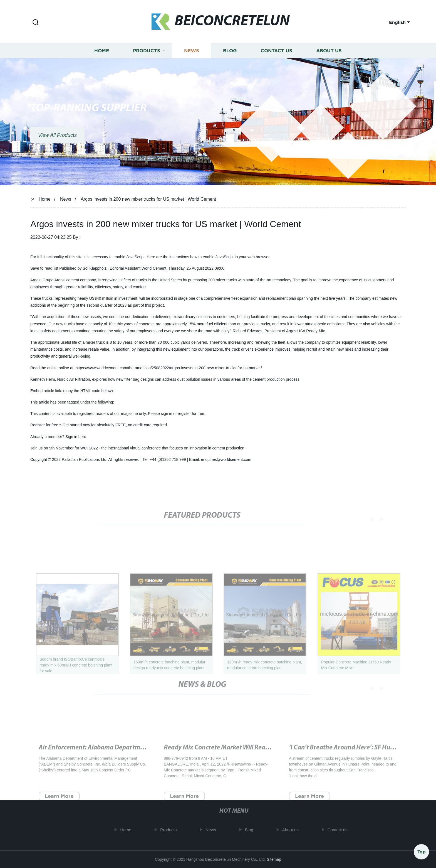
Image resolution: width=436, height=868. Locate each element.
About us (329, 52)
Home (102, 52)
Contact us (276, 52)
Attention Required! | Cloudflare (208, 756)
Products (147, 52)
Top (422, 851)
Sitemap (274, 859)
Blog (230, 52)
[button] (36, 23)
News (192, 52)
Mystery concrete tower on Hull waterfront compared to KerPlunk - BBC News (147, 756)
